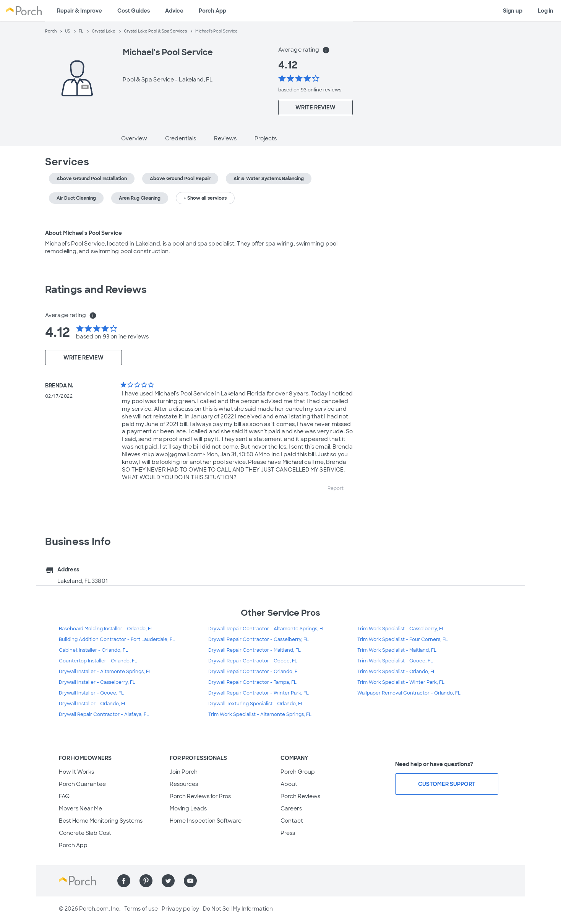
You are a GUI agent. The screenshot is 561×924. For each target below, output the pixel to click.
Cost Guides (134, 11)
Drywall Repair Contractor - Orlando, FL (254, 672)
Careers (291, 808)
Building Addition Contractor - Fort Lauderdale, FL (117, 639)
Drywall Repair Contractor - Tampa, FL (252, 682)
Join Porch (184, 772)
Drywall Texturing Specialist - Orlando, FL (256, 704)
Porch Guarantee (82, 784)
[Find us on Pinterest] (146, 881)
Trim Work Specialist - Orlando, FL (396, 672)
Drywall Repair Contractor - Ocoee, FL (253, 661)
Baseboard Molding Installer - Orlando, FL (106, 629)
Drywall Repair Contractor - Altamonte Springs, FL (267, 629)
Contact (292, 821)
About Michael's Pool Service (84, 233)
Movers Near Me (80, 808)
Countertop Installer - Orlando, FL (98, 661)
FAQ (64, 796)
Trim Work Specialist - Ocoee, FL (395, 661)
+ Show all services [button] (205, 198)
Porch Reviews (300, 796)
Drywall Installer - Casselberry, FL (97, 682)
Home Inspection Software (206, 821)
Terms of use (141, 909)
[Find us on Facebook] (124, 881)
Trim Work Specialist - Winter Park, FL (401, 682)
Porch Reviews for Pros (200, 796)
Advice (174, 11)
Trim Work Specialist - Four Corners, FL (403, 639)
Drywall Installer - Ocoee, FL (91, 693)
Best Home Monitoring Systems (101, 821)
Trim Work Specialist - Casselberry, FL (401, 629)
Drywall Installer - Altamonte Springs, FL (105, 672)
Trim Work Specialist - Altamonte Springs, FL (260, 714)
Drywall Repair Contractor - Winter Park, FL (259, 693)
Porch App (212, 11)
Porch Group (298, 772)
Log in (546, 11)
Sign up (513, 11)
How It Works (76, 772)
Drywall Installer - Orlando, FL (93, 704)
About (289, 784)
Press (288, 833)
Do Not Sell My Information (238, 909)
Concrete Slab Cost (85, 833)
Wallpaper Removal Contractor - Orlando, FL (409, 693)
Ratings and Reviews (96, 290)
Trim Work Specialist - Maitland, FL (397, 650)
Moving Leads (188, 808)
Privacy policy (180, 909)
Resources (184, 784)
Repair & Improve (79, 11)
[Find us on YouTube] (190, 881)
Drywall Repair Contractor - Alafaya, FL (104, 714)
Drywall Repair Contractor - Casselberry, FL (259, 639)
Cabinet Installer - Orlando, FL (93, 650)
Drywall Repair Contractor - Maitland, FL (255, 650)
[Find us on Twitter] (168, 881)
